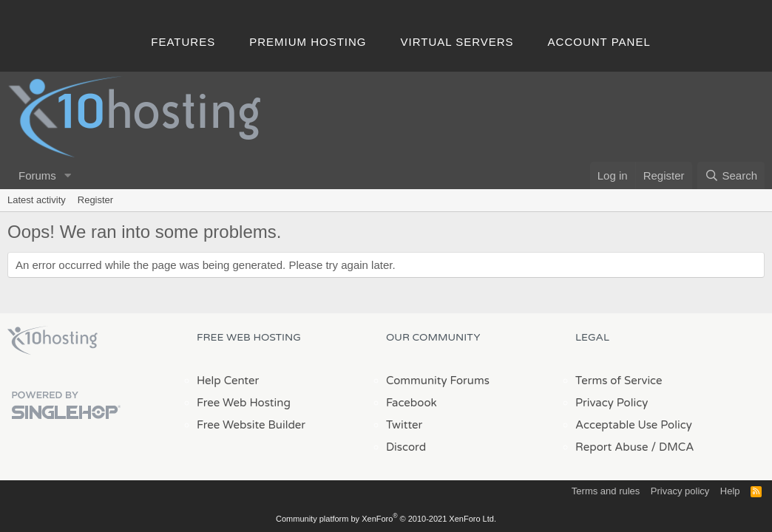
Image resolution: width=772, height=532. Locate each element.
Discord (406, 447)
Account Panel (599, 42)
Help (730, 491)
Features (183, 42)
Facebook (412, 403)
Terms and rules (606, 491)
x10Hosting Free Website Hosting (53, 341)
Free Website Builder (251, 425)
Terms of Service (619, 381)
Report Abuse (612, 447)
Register (95, 200)
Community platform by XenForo (386, 519)
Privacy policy (680, 491)
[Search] (731, 175)
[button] (68, 175)
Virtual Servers (457, 42)
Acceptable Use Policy (634, 425)
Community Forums (438, 381)
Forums (37, 175)
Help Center (228, 381)
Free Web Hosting (244, 403)
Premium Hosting (308, 42)
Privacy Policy (612, 403)
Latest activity (37, 200)
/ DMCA (672, 447)
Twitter (404, 425)
